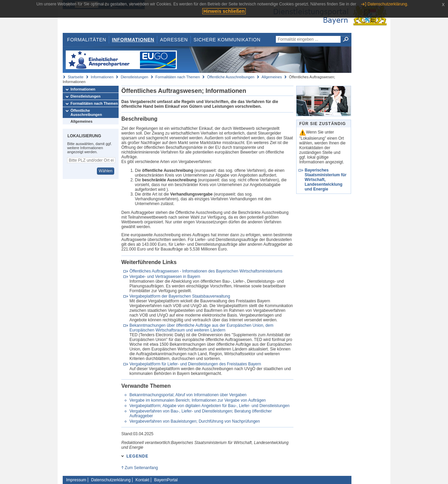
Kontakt (142, 480)
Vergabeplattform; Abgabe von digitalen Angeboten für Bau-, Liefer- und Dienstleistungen (209, 406)
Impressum (76, 480)
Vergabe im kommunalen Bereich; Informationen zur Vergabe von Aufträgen (198, 400)
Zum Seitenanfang (141, 468)
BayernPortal (166, 480)
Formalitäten (87, 40)
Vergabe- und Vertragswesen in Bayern (165, 277)
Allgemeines (272, 77)
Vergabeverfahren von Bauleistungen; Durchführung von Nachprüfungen (195, 421)
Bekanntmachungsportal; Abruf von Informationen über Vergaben (188, 395)
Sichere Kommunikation (227, 40)
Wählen (106, 171)
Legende (137, 456)
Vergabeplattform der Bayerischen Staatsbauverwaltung (180, 296)
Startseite (76, 77)
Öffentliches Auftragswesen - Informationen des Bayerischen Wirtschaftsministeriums (206, 271)
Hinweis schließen (224, 11)
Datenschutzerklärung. (388, 4)
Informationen (133, 40)
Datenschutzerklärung (111, 480)
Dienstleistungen (134, 77)
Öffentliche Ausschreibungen (231, 77)
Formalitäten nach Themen (178, 77)
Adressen (174, 40)
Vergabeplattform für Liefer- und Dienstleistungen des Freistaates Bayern (195, 364)
